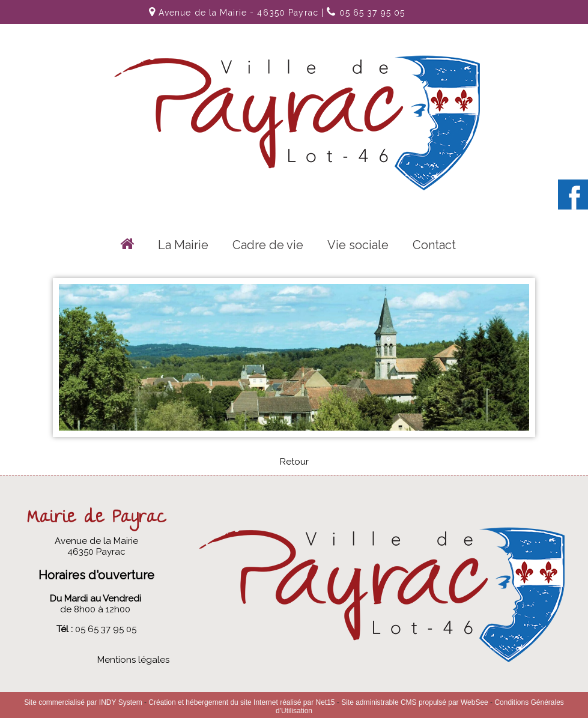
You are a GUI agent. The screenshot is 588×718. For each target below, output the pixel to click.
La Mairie (183, 245)
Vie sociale (358, 245)
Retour (294, 462)
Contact (434, 245)
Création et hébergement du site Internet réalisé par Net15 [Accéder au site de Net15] (241, 702)
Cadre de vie (268, 245)
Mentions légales (133, 660)
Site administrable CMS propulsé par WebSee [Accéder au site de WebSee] (415, 702)
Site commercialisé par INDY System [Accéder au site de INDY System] (83, 702)
